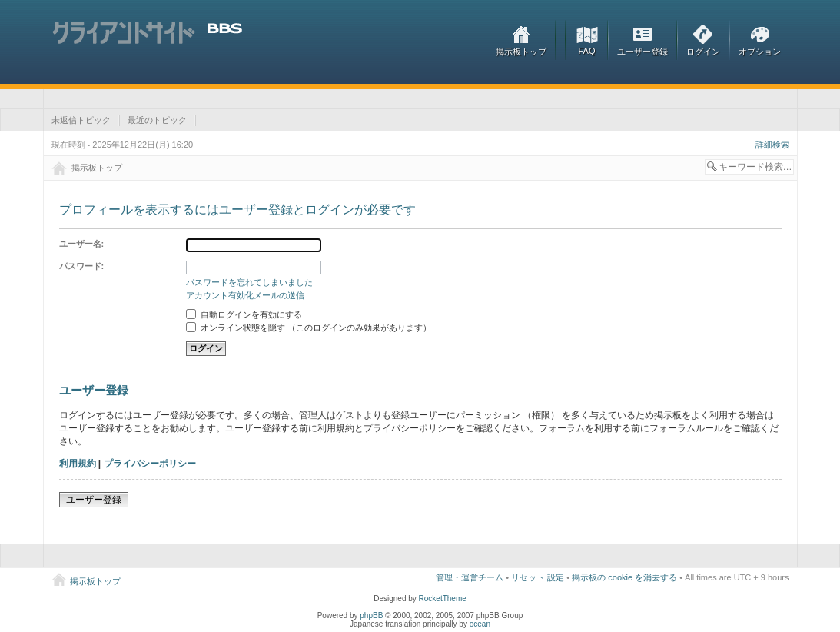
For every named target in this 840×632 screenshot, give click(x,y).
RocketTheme (443, 599)
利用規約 (78, 464)
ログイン (703, 52)
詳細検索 (772, 145)
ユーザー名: (82, 244)
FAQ (586, 51)
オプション (760, 52)
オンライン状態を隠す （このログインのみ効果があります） (309, 328)
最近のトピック (157, 120)
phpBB (371, 615)
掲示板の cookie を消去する (624, 577)
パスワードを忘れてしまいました (249, 282)
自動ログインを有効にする (244, 314)
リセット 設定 (538, 577)
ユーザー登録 (642, 52)
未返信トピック (81, 120)
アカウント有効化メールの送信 (245, 295)
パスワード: (82, 266)
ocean (480, 624)
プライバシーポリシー (150, 464)
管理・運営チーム (470, 577)
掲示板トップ (521, 52)
